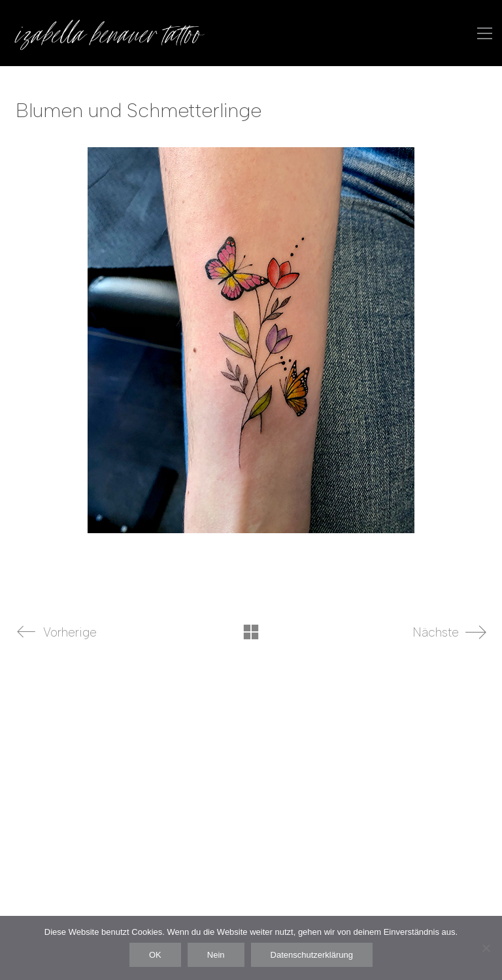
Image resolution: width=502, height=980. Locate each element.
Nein (216, 955)
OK (155, 955)
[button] (485, 33)
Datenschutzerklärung (312, 955)
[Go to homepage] (108, 33)
